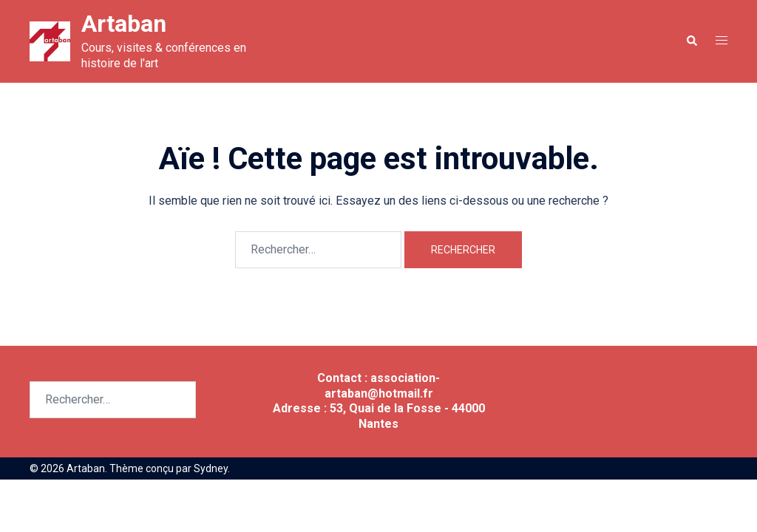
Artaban (124, 24)
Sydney (211, 468)
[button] (691, 41)
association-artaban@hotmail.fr (383, 386)
